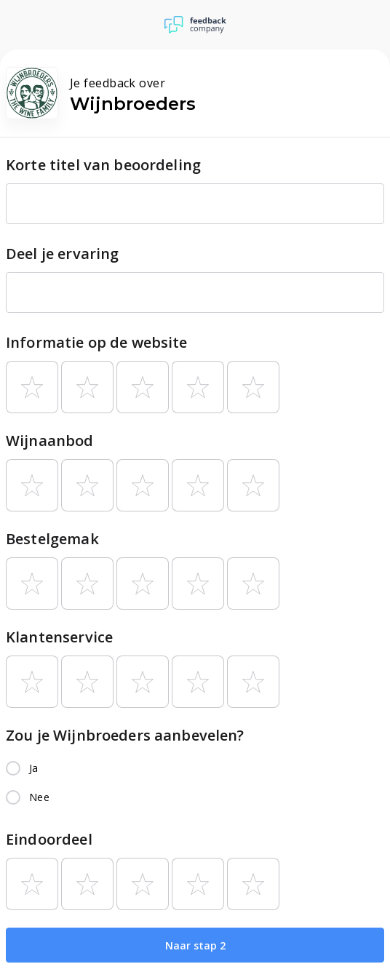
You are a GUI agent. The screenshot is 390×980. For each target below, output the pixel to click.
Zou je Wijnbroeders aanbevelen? (125, 735)
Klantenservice (59, 637)
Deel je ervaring (62, 254)
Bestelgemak (52, 539)
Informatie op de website (97, 342)
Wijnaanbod (50, 441)
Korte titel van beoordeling (103, 165)
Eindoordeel (49, 839)
